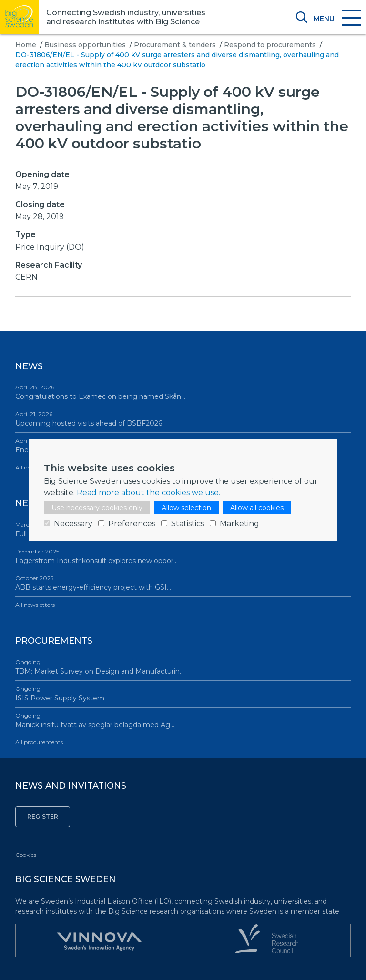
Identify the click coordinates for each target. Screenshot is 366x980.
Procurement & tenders (175, 45)
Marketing (239, 524)
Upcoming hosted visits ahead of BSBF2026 (183, 419)
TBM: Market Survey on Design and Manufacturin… (183, 667)
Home (26, 45)
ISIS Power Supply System (183, 693)
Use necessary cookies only (97, 508)
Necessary (73, 524)
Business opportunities (85, 45)
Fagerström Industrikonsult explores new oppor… (183, 556)
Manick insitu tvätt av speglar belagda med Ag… (183, 720)
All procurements (39, 742)
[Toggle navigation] (337, 19)
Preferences (132, 524)
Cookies (26, 855)
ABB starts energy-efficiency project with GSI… (183, 583)
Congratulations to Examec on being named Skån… (183, 392)
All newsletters (35, 605)
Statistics (188, 524)
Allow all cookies (257, 508)
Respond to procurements (270, 45)
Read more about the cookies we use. (148, 493)
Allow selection (186, 508)
